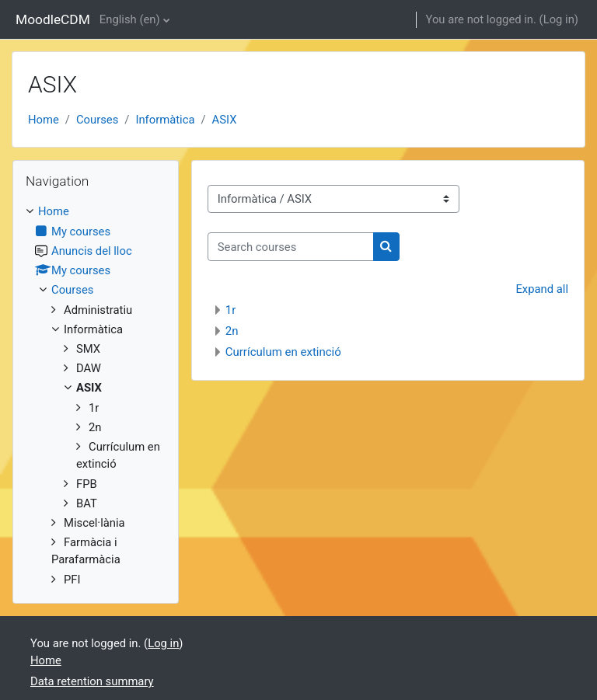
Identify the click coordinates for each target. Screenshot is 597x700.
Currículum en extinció (283, 352)
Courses (97, 120)
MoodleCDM (53, 19)
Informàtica (165, 120)
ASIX (225, 120)
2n (232, 331)
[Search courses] (291, 246)
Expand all (542, 289)
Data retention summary (92, 681)
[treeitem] (96, 395)
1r (231, 310)
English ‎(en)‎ (130, 19)
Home (44, 120)
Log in (559, 19)
